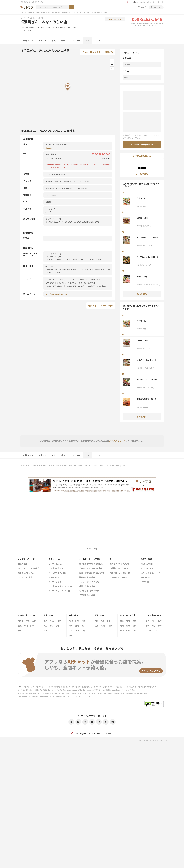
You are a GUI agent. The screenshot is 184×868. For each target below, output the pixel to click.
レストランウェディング (150, 573)
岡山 (122, 631)
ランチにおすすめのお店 (89, 582)
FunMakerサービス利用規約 (28, 697)
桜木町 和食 (78, 12)
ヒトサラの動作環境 (53, 687)
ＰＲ (112, 559)
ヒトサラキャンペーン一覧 (59, 591)
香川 (128, 621)
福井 (71, 636)
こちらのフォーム (117, 441)
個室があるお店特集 (87, 595)
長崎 (160, 621)
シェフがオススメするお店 (29, 568)
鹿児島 (148, 631)
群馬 (45, 631)
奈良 (96, 626)
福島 (20, 631)
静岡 (77, 626)
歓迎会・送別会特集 (87, 577)
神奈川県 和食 (41, 12)
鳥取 (128, 626)
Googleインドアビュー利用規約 (123, 690)
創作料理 (32, 27)
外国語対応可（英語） (54, 286)
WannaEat (145, 577)
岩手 (34, 621)
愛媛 (134, 621)
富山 (77, 631)
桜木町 (52, 465)
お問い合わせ (76, 687)
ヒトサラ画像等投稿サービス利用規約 (134, 693)
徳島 (122, 621)
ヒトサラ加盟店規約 (59, 690)
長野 (83, 621)
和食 (22, 27)
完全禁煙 (91, 286)
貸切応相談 (101, 286)
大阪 (96, 621)
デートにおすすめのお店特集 (91, 568)
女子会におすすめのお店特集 (91, 564)
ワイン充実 (61, 283)
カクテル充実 (84, 280)
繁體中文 (100, 733)
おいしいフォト (147, 568)
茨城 (51, 626)
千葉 (59, 621)
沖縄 (155, 631)
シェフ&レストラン (27, 559)
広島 (128, 631)
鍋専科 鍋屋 (142, 277)
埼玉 (45, 626)
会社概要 (106, 687)
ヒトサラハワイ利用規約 (87, 693)
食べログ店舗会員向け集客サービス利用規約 (33, 693)
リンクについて (96, 687)
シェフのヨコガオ (25, 577)
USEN (20, 687)
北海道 (21, 621)
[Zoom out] (112, 65)
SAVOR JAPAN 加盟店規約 (76, 690)
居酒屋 (26, 27)
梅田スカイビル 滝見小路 (120, 573)
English (143, 2)
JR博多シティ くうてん (119, 568)
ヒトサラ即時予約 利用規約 (147, 687)
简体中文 (92, 733)
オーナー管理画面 (116, 687)
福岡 (147, 621)
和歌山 (103, 626)
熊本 (147, 626)
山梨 (77, 621)
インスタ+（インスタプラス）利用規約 (63, 693)
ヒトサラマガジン (56, 568)
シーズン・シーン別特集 (90, 559)
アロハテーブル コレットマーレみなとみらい (148, 237)
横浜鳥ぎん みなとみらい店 (93, 12)
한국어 (108, 733)
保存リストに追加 (115, 19)
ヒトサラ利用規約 (130, 687)
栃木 (58, 626)
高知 (122, 626)
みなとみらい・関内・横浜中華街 (34, 465)
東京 (45, 621)
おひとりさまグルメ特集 (89, 591)
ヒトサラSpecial (56, 564)
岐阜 (71, 626)
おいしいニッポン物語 (58, 573)
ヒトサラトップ (29, 687)
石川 (83, 631)
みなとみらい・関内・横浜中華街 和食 (60, 12)
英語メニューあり (75, 283)
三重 (71, 631)
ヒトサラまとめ (55, 582)
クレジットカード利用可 (55, 280)
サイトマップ (66, 687)
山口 (134, 631)
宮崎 (160, 626)
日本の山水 (145, 582)
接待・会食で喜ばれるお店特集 (92, 573)
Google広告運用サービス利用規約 (99, 690)
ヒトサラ (23, 12)
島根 (134, 626)
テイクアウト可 (26, 30)
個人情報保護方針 (45, 697)
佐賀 (154, 621)
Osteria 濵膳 (142, 218)
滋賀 (110, 626)
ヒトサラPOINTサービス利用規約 (108, 693)
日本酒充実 (50, 283)
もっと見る (142, 294)
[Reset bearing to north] (112, 68)
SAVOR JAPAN (147, 564)
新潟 (71, 621)
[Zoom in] (112, 61)
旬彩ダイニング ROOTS (147, 380)
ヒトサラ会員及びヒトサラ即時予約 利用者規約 (34, 690)
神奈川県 (31, 12)
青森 (28, 621)
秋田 (26, 626)
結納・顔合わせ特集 (87, 586)
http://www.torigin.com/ (56, 294)
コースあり (72, 280)
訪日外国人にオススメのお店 (60, 586)
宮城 (20, 626)
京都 (109, 621)
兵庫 (102, 621)
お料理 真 (141, 198)
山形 (32, 626)
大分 (154, 626)
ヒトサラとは (40, 687)
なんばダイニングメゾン (120, 564)
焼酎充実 (95, 280)
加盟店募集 (86, 687)
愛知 (83, 626)
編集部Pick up (55, 559)
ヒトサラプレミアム (26, 573)
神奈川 (52, 621)
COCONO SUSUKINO (118, 577)
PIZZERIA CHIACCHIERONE (148, 257)
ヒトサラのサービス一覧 (155, 2)
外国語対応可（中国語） (75, 286)
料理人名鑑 (22, 564)
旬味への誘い (54, 577)
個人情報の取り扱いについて (63, 697)
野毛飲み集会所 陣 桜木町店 (147, 399)
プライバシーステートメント (84, 697)
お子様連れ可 (90, 283)
